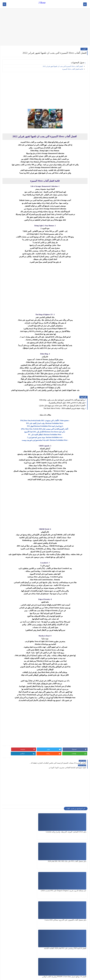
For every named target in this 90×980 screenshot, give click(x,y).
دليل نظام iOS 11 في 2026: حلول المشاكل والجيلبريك (67, 403)
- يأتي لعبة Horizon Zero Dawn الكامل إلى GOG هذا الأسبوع (45, 432)
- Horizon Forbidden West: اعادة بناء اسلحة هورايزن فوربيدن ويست (45, 440)
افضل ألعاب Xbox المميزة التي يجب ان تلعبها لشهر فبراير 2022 (63, 66)
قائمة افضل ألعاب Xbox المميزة (72, 69)
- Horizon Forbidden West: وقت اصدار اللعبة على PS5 (45, 423)
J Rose (42, 3)
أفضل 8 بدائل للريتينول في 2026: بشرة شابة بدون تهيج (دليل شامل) (62, 406)
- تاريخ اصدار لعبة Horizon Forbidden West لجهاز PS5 (45, 426)
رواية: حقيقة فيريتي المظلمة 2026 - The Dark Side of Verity (64, 408)
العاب (84, 49)
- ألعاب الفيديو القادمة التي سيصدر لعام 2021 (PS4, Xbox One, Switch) (45, 429)
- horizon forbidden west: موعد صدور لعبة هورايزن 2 (45, 437)
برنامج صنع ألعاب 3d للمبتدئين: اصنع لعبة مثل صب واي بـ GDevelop (62, 400)
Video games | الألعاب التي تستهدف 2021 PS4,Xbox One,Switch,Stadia (45, 421)
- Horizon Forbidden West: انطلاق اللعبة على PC (45, 435)
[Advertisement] (45, 27)
